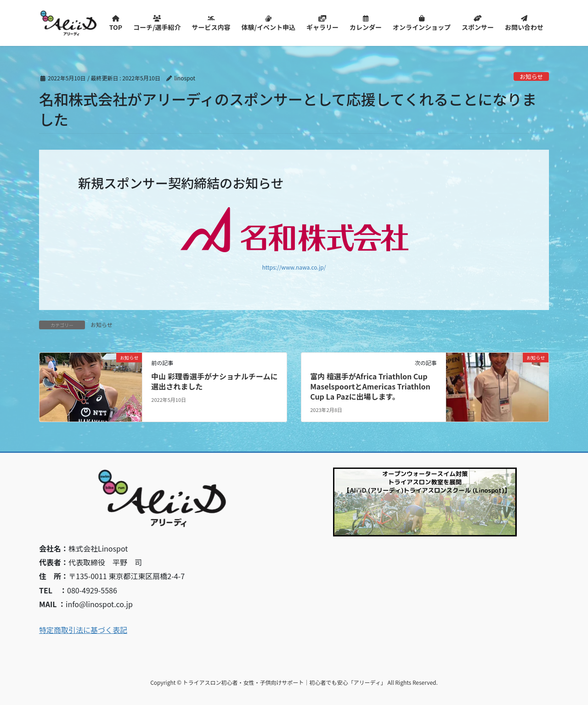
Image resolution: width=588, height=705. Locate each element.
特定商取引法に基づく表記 (83, 630)
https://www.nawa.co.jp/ (294, 267)
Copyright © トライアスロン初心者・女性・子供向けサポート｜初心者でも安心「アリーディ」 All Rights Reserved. (294, 682)
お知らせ (531, 76)
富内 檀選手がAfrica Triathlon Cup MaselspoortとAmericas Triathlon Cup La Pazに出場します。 (370, 386)
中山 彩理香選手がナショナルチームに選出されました (214, 381)
